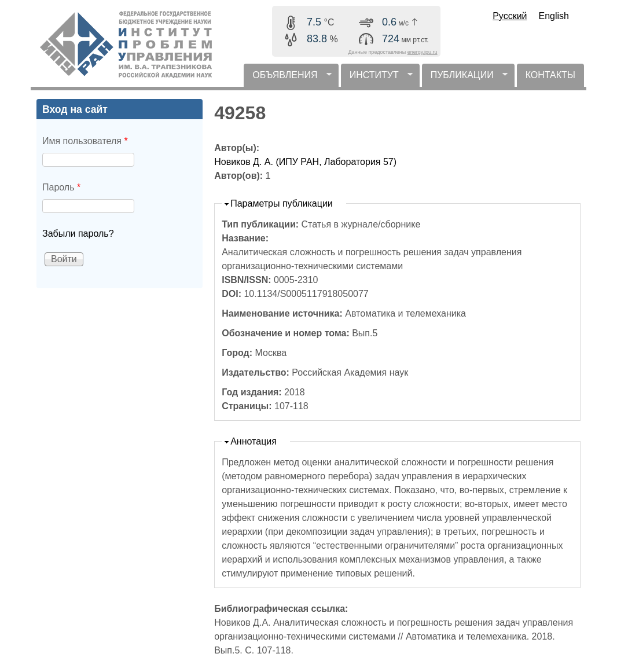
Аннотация (254, 441)
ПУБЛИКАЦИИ (465, 78)
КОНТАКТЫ (550, 75)
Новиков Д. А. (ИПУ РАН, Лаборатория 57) (305, 162)
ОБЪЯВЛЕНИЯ (287, 78)
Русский (510, 16)
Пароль (61, 187)
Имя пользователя (85, 141)
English (554, 16)
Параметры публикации (282, 203)
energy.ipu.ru (423, 52)
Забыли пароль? (78, 234)
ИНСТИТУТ (377, 78)
